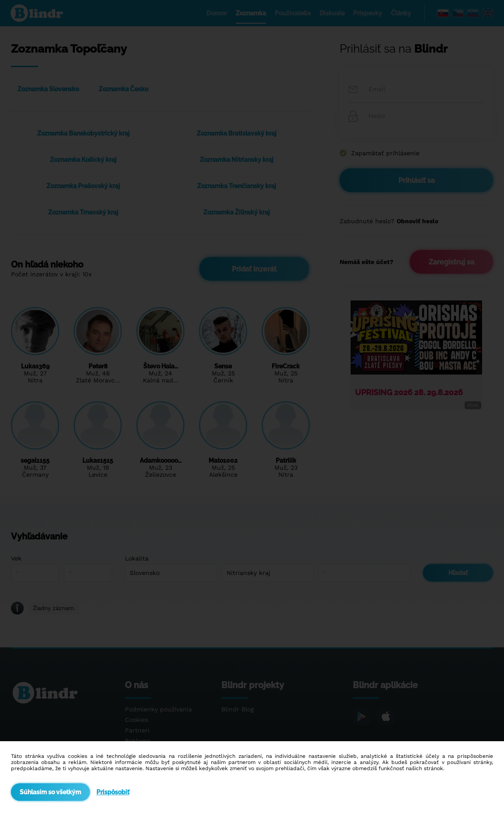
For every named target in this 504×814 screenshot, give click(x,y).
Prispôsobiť (113, 792)
